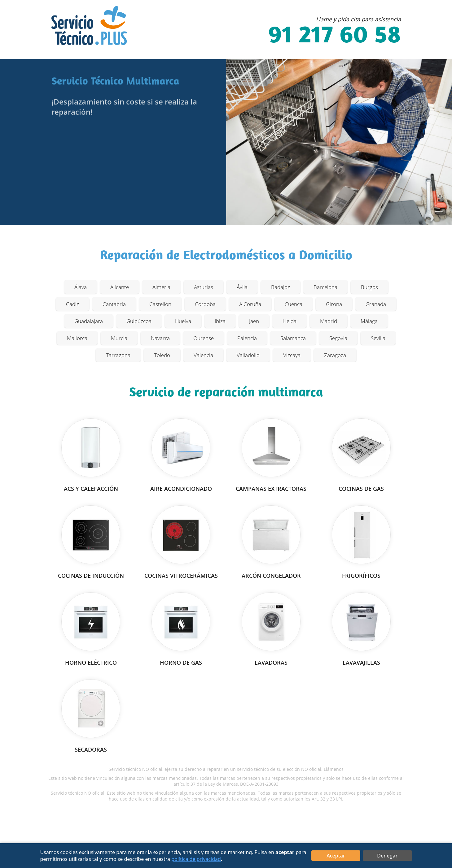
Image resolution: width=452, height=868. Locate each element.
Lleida (290, 321)
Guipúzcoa (139, 321)
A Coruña (250, 304)
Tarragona (118, 355)
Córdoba (205, 304)
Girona (334, 304)
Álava (81, 287)
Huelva (183, 321)
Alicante (120, 287)
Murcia (119, 338)
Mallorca (77, 338)
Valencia (203, 355)
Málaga (369, 321)
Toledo (162, 355)
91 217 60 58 (335, 36)
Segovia (338, 338)
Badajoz (281, 287)
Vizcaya (292, 355)
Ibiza (220, 321)
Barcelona (325, 287)
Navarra (160, 338)
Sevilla (378, 338)
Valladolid (248, 355)
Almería (161, 287)
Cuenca (294, 304)
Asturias (204, 287)
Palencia (247, 338)
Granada (376, 304)
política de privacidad (196, 859)
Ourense (204, 338)
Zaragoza (335, 355)
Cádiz (72, 304)
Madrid (329, 321)
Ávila (242, 287)
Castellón (160, 304)
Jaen (254, 321)
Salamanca (293, 338)
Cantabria (114, 304)
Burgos (369, 287)
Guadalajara (89, 321)
